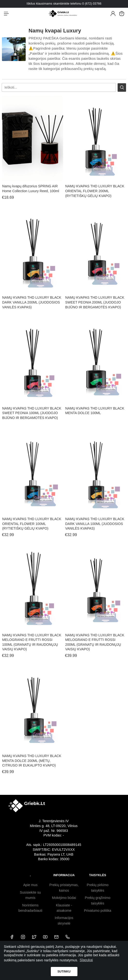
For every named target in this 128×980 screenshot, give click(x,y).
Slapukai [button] (86, 960)
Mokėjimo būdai (64, 898)
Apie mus (30, 885)
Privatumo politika (98, 911)
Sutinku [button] (64, 972)
